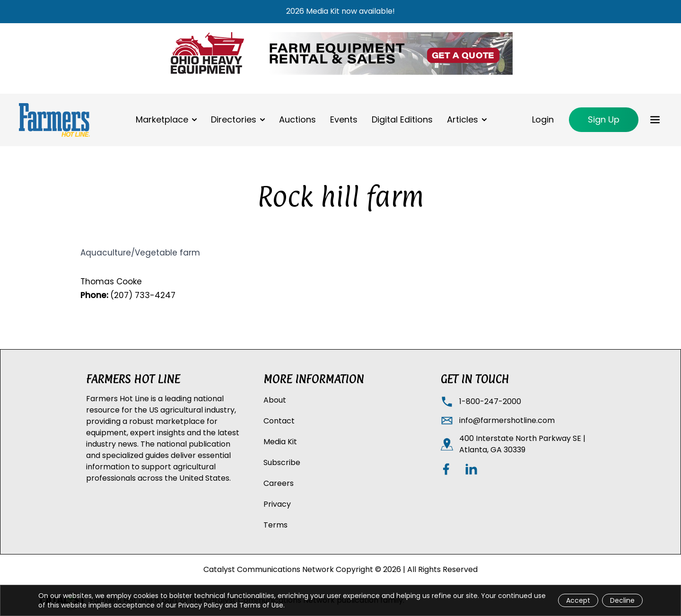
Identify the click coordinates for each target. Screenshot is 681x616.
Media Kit (280, 442)
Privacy (277, 504)
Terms (275, 525)
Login (543, 119)
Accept (578, 600)
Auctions (297, 119)
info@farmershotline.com (507, 420)
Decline (622, 600)
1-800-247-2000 (490, 401)
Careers (279, 483)
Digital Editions (402, 119)
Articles (463, 119)
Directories (234, 119)
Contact (279, 421)
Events (344, 119)
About (275, 400)
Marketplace (162, 119)
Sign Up (604, 119)
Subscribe (282, 462)
